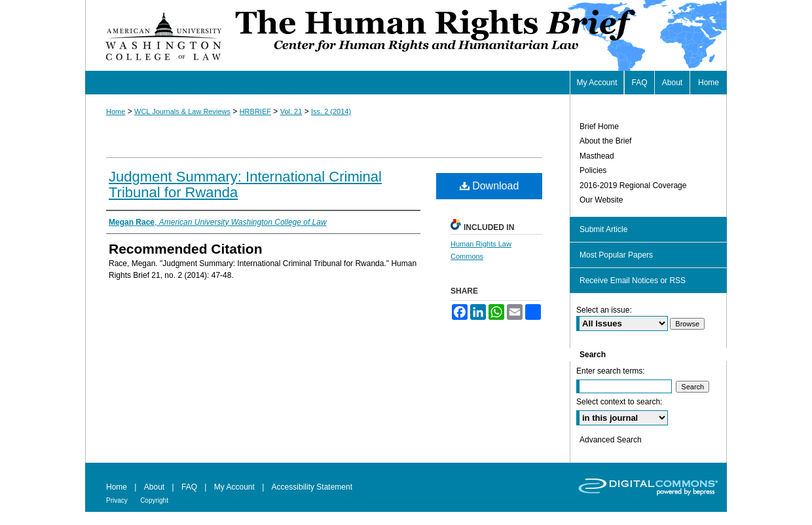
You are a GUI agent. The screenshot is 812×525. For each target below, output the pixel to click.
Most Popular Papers (616, 255)
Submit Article (603, 229)
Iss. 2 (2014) (331, 111)
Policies (593, 170)
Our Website (601, 200)
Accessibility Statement (312, 487)
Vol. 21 (291, 111)
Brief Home (599, 126)
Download (489, 186)
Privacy (117, 500)
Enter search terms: (611, 371)
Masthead (597, 156)
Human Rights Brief (479, 35)
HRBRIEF (255, 111)
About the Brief (605, 141)
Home (116, 111)
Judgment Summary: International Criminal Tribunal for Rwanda (245, 185)
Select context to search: (619, 402)
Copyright (154, 500)
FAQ (189, 487)
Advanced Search (611, 440)
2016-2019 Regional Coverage (633, 185)
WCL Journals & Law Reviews (182, 111)
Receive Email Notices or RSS (633, 281)
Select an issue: (604, 310)
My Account (234, 487)
